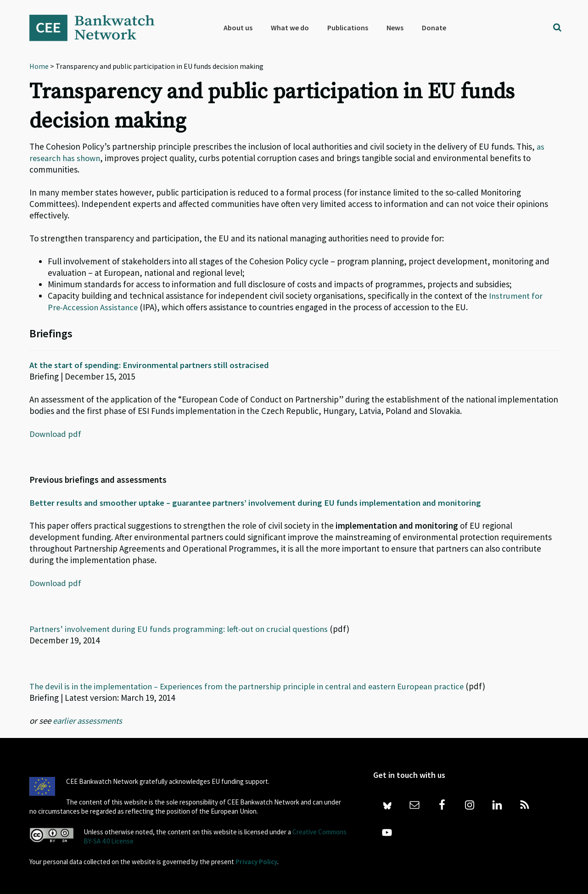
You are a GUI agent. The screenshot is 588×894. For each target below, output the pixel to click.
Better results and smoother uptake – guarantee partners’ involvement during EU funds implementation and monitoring (259, 503)
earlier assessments (89, 721)
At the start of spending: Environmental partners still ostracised (152, 365)
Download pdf (56, 434)
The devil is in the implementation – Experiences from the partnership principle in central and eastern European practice (254, 686)
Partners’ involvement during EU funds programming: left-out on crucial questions (182, 629)
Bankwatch (98, 28)
